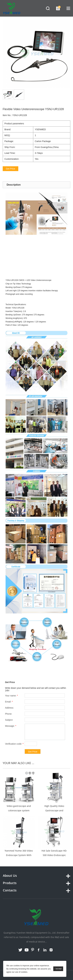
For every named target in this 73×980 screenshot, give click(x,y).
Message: (11, 726)
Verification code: (14, 744)
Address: (9, 708)
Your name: (11, 696)
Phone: (9, 714)
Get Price (10, 169)
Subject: (9, 720)
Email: (9, 702)
